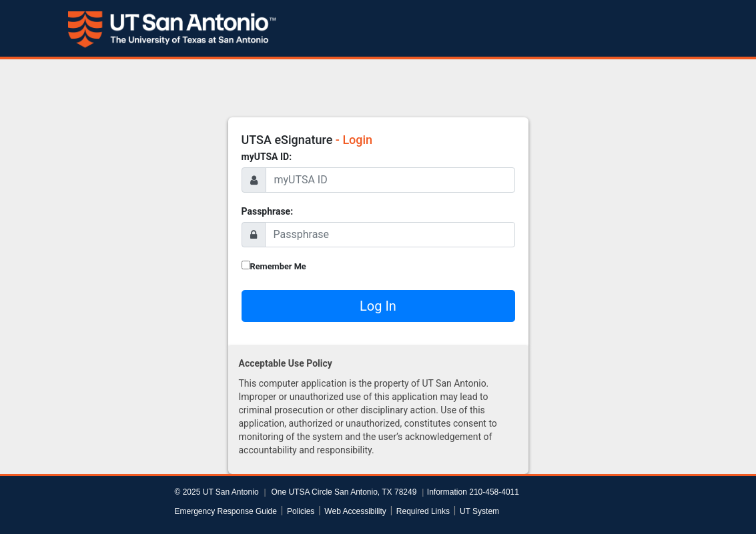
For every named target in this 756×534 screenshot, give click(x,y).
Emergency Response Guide (226, 511)
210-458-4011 (494, 492)
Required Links (423, 511)
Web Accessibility (355, 511)
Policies (301, 511)
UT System (479, 511)
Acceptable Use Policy (286, 363)
